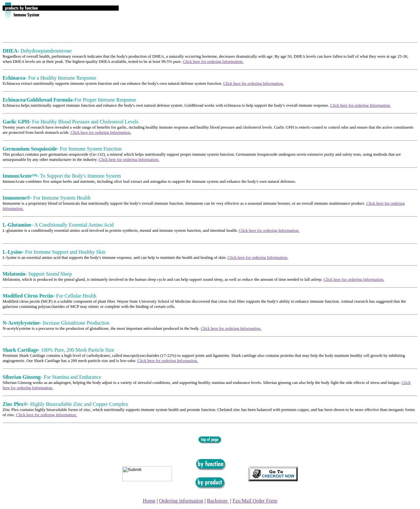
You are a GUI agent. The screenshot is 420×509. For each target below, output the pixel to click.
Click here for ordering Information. (213, 61)
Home (149, 501)
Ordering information (181, 501)
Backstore (218, 501)
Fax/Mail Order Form (255, 501)
